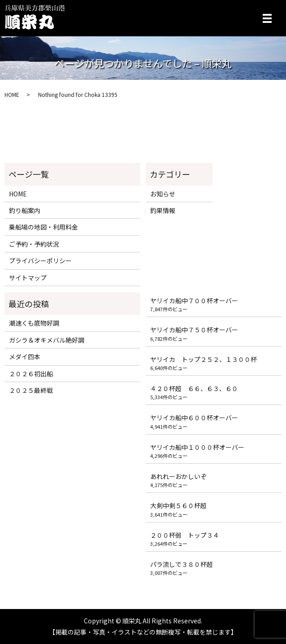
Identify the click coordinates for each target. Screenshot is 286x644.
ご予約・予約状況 (34, 244)
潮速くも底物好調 (34, 323)
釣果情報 (163, 210)
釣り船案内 (25, 210)
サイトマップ (28, 278)
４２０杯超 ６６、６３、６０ (194, 388)
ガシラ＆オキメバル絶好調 (47, 340)
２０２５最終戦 (31, 390)
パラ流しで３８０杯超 (182, 564)
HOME (12, 94)
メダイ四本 (25, 357)
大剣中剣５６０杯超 (178, 505)
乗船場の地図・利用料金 (43, 227)
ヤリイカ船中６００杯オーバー (194, 418)
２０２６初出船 (31, 374)
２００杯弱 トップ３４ (185, 535)
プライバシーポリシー (40, 261)
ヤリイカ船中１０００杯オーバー (197, 447)
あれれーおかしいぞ (178, 476)
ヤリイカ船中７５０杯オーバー (194, 330)
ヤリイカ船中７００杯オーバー (194, 300)
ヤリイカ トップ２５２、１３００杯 (204, 359)
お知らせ (163, 194)
